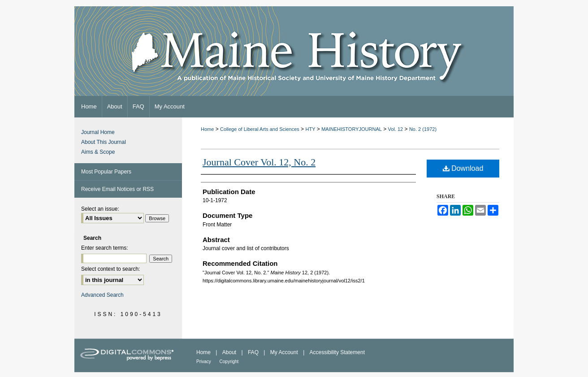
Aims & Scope (98, 152)
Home (207, 129)
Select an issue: (100, 209)
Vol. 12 (396, 129)
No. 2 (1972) (423, 129)
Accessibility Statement (337, 352)
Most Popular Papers (106, 172)
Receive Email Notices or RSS (117, 189)
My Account (285, 352)
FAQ (254, 352)
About (230, 352)
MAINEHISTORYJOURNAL (352, 129)
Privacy (204, 362)
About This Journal (104, 142)
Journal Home (98, 132)
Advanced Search (102, 295)
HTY (310, 129)
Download (463, 168)
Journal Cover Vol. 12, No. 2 (259, 162)
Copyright (229, 362)
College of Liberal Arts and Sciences (260, 129)
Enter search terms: (105, 248)
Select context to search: (110, 269)
